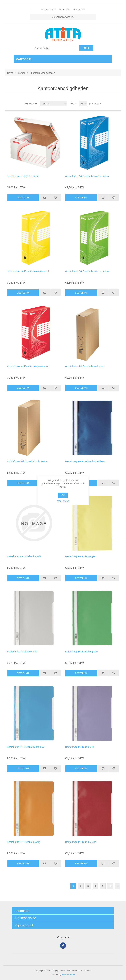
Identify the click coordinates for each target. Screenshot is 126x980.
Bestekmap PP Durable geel (81, 556)
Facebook (63, 946)
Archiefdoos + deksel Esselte (23, 176)
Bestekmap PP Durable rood (81, 842)
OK (63, 495)
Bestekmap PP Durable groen (82, 651)
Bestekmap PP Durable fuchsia (24, 556)
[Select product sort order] (54, 104)
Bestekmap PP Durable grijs (22, 651)
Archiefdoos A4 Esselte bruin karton (85, 366)
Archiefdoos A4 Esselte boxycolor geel (28, 271)
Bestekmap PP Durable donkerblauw (85, 461)
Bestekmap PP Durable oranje (23, 842)
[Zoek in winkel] (56, 48)
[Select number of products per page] (83, 104)
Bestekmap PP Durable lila (80, 747)
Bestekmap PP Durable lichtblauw (25, 747)
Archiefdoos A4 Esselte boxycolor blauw (87, 176)
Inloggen (64, 10)
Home (10, 73)
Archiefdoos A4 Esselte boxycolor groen (87, 271)
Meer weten (63, 501)
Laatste (118, 886)
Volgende (110, 886)
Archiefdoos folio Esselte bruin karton (27, 461)
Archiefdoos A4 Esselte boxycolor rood (28, 366)
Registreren (48, 10)
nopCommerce (68, 975)
